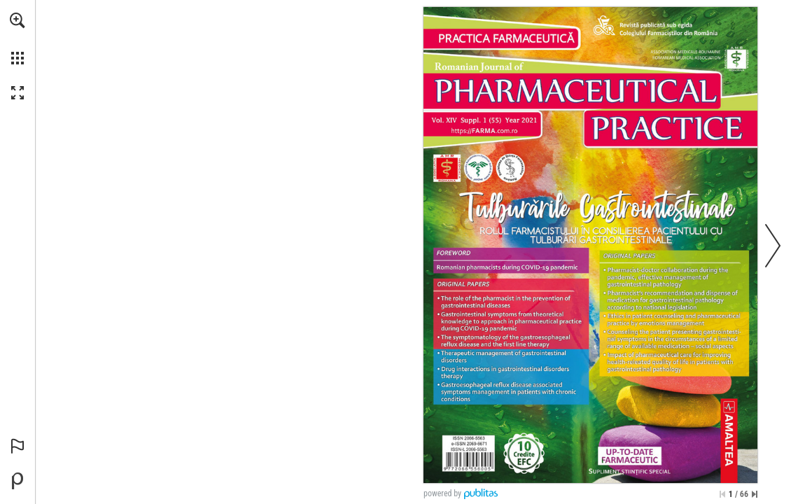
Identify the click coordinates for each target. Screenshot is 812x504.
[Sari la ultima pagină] (755, 494)
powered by (442, 493)
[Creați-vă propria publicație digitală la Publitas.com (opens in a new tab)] (17, 481)
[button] (17, 20)
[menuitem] (17, 38)
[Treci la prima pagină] (722, 494)
